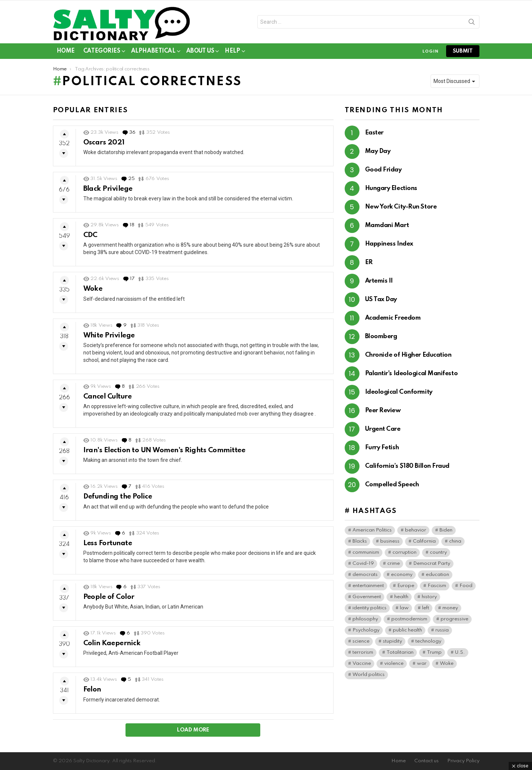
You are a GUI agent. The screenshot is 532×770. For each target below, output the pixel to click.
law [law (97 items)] (404, 608)
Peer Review (383, 411)
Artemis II (379, 281)
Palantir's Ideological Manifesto (411, 374)
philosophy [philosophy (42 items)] (365, 619)
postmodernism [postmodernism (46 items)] (409, 619)
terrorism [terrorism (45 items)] (363, 652)
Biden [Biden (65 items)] (446, 530)
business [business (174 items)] (390, 541)
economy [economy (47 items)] (402, 575)
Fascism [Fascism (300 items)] (437, 586)
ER (369, 262)
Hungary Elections (391, 188)
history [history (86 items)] (429, 597)
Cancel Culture (108, 396)
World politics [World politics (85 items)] (369, 675)
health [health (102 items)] (401, 597)
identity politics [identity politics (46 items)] (369, 608)
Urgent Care (383, 429)
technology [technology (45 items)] (428, 641)
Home (66, 51)
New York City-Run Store (401, 207)
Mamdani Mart (387, 225)
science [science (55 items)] (361, 641)
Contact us (426, 761)
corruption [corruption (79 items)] (404, 552)
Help (232, 52)
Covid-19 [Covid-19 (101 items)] (363, 564)
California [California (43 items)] (424, 541)
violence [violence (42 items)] (394, 664)
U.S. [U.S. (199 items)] (460, 652)
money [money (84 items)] (450, 608)
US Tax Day (381, 299)
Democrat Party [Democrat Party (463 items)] (432, 564)
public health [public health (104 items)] (407, 630)
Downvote (64, 153)
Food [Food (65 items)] (466, 586)
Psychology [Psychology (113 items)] (366, 630)
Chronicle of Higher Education (408, 355)
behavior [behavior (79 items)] (416, 530)
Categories (102, 52)
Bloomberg (381, 336)
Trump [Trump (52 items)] (434, 652)
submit (463, 51)
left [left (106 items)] (426, 608)
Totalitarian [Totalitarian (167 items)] (400, 652)
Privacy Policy (463, 761)
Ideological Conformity (399, 392)
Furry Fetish (382, 448)
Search (472, 23)
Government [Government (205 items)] (367, 597)
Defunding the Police (118, 496)
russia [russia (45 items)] (442, 630)
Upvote (64, 134)
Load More (193, 730)
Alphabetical (153, 52)
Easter (374, 133)
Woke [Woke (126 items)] (447, 664)
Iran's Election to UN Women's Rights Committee (164, 450)
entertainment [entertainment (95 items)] (368, 586)
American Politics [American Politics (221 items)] (372, 530)
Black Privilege (108, 189)
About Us (200, 52)
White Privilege (109, 335)
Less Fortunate (108, 543)
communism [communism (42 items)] (366, 552)
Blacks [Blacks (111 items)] (360, 541)
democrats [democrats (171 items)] (365, 575)
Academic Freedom (393, 318)
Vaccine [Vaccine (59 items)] (362, 664)
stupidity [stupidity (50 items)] (392, 641)
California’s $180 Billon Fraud (407, 466)
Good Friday (383, 170)
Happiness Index (389, 244)
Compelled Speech (392, 485)
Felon (92, 689)
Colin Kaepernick (112, 643)
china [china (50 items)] (455, 541)
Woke (93, 289)
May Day (378, 151)
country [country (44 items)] (438, 552)
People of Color (109, 597)
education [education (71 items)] (437, 575)
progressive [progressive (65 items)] (454, 619)
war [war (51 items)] (422, 664)
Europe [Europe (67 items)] (406, 586)
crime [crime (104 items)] (394, 564)
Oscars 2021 (104, 142)
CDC (90, 235)
